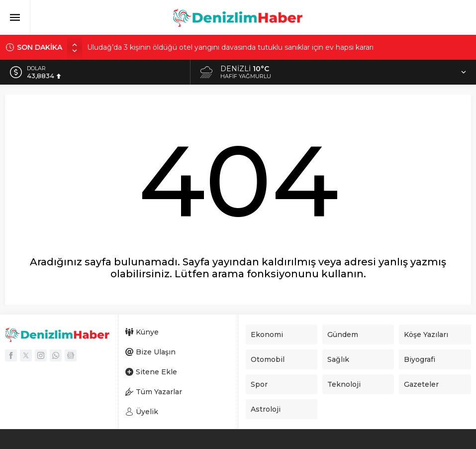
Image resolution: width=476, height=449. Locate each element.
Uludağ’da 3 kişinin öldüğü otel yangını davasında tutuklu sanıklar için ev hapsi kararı (230, 47)
